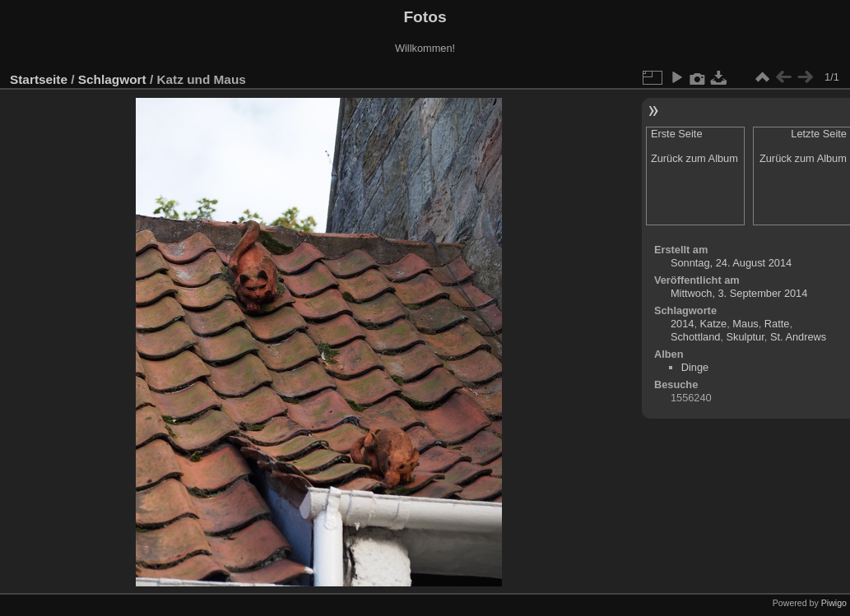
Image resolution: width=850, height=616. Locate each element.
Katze (714, 324)
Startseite (39, 79)
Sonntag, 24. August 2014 (731, 263)
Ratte (777, 324)
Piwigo (834, 603)
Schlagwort (112, 79)
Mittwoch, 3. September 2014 (739, 293)
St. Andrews (798, 337)
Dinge (695, 367)
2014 (682, 324)
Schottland (695, 337)
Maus (745, 324)
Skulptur (745, 337)
